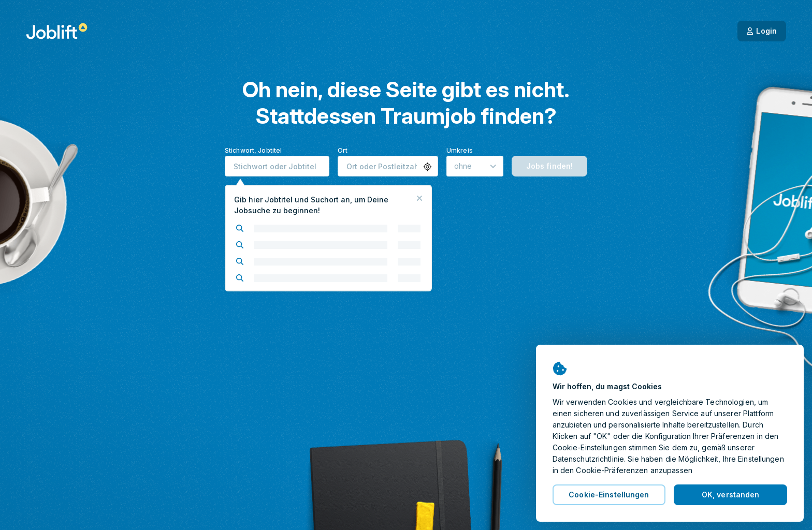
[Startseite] (57, 31)
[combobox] (277, 166)
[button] (427, 167)
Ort (343, 150)
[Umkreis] (475, 166)
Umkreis (460, 150)
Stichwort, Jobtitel (253, 150)
